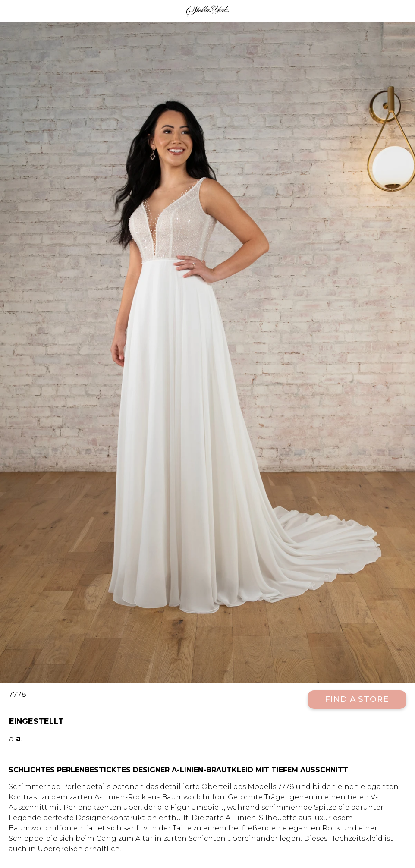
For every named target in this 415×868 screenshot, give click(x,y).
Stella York (207, 11)
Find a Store (357, 699)
